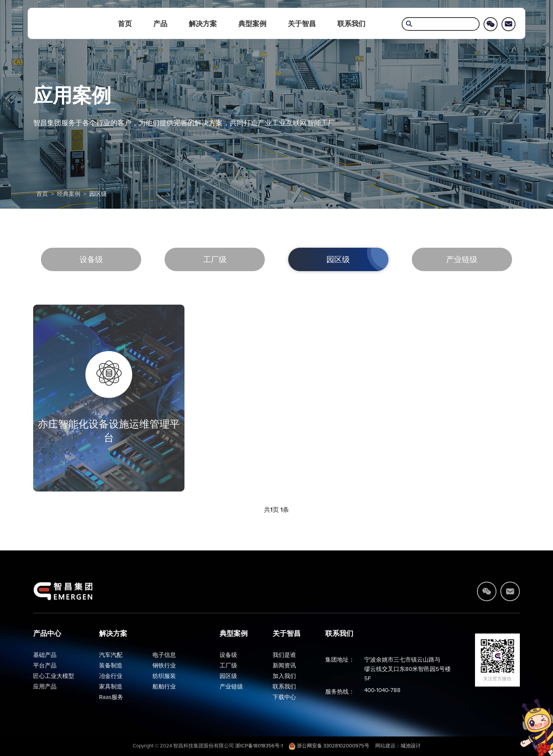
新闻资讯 (284, 666)
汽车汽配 (111, 655)
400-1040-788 (382, 690)
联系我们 (351, 24)
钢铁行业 (164, 666)
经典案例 (69, 194)
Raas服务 (111, 697)
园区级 (98, 194)
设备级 (91, 260)
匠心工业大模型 (54, 676)
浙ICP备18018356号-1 (259, 746)
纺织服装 (164, 676)
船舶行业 (164, 687)
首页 (125, 24)
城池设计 (411, 746)
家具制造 (111, 687)
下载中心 (284, 697)
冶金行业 (111, 676)
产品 (160, 24)
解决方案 (203, 24)
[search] (441, 25)
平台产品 (45, 666)
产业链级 (462, 260)
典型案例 (252, 24)
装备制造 (111, 666)
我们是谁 (284, 655)
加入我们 (284, 676)
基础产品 (45, 655)
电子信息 (164, 655)
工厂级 (215, 260)
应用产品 (45, 687)
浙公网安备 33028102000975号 (329, 746)
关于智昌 (302, 24)
